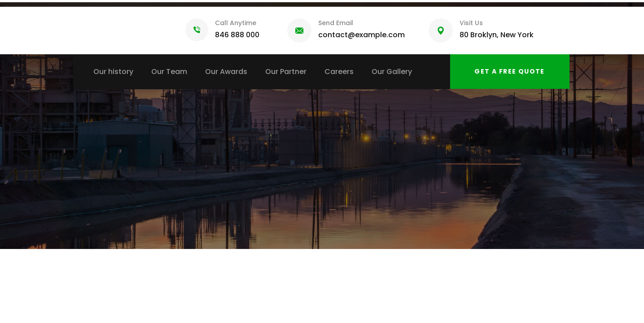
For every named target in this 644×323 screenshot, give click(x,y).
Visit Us (471, 23)
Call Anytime (236, 23)
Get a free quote (509, 71)
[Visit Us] (441, 31)
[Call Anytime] (197, 30)
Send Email (336, 23)
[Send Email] (299, 31)
